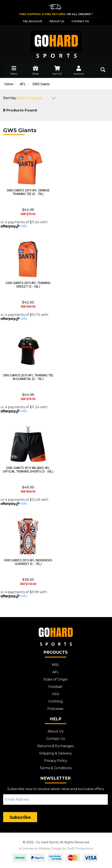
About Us (57, 21)
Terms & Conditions (55, 768)
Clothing (55, 701)
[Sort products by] (37, 98)
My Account (33, 21)
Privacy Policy (56, 761)
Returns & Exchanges (55, 746)
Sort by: (10, 98)
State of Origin (56, 679)
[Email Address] (55, 800)
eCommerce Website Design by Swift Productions (56, 849)
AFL (56, 672)
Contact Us (80, 21)
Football (55, 687)
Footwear (55, 709)
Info (24, 226)
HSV (56, 694)
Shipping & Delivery (56, 753)
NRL (56, 665)
